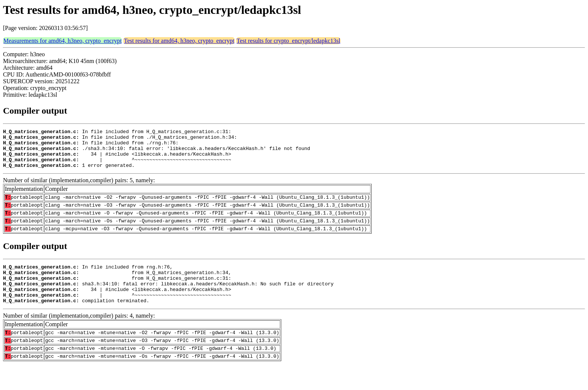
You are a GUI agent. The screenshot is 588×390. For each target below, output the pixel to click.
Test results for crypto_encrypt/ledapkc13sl (289, 41)
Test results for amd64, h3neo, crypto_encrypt (179, 41)
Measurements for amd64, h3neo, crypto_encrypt (62, 41)
